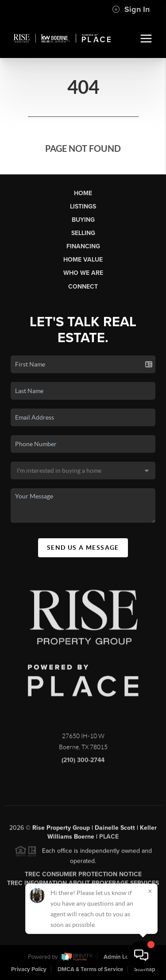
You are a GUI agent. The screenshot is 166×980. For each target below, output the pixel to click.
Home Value (83, 260)
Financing (83, 246)
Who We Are (83, 273)
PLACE (109, 839)
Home (83, 193)
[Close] (150, 891)
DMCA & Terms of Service (90, 969)
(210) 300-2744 (83, 762)
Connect (83, 287)
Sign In (131, 9)
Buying (83, 220)
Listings (83, 206)
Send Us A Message (83, 548)
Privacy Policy (29, 969)
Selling (83, 233)
